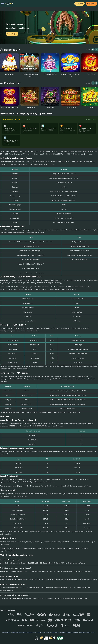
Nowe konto (91, 4)
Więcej (88, 50)
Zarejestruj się (12, 34)
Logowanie (79, 4)
